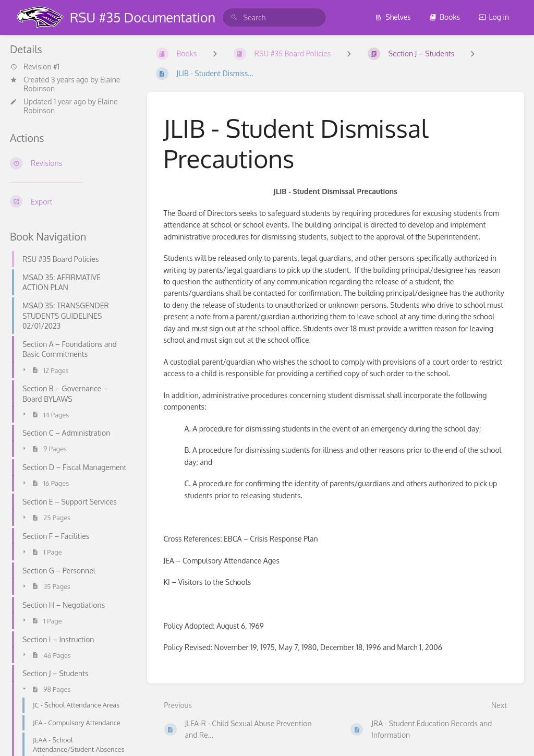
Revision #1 (35, 67)
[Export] (70, 201)
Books (445, 17)
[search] (274, 17)
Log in (494, 17)
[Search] (234, 17)
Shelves (393, 17)
